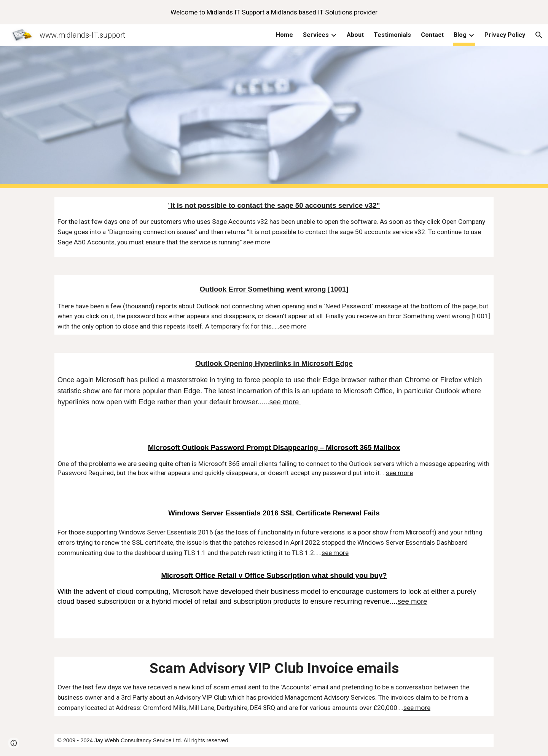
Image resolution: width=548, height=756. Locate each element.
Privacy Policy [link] (505, 35)
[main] (274, 227)
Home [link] (284, 35)
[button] (539, 35)
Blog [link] (460, 35)
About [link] (355, 35)
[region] (274, 12)
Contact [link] (432, 35)
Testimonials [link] (392, 35)
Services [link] (316, 35)
